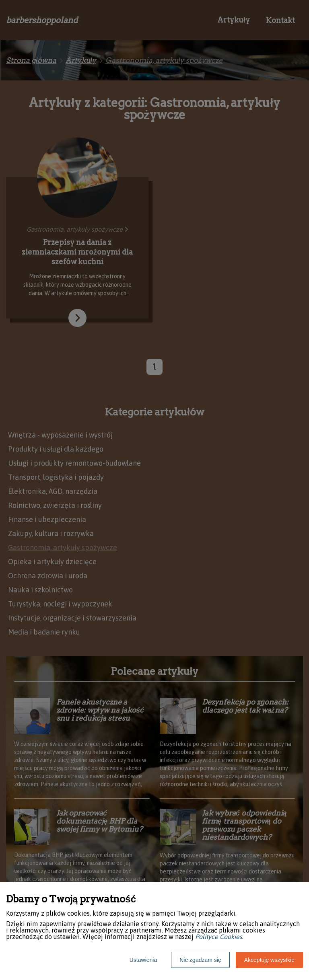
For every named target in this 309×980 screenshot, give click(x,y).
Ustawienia (143, 960)
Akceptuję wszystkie (269, 960)
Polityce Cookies (219, 937)
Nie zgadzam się (200, 960)
